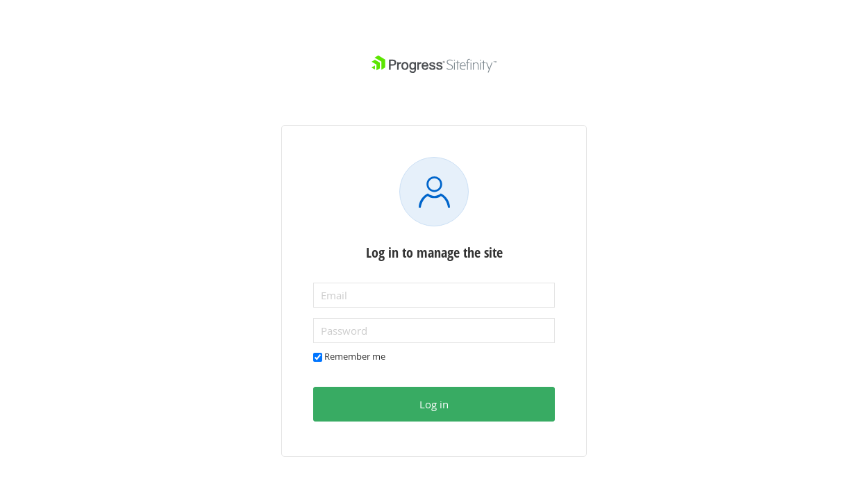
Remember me (355, 356)
